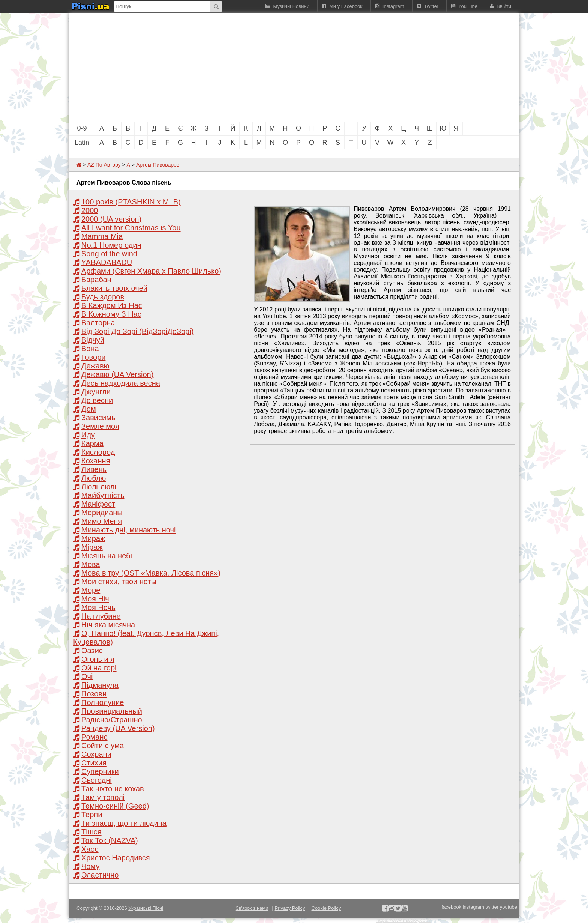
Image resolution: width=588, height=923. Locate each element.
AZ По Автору (104, 165)
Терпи (92, 815)
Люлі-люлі (99, 487)
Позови (94, 694)
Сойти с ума (103, 746)
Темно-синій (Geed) (115, 806)
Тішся (91, 832)
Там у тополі (103, 797)
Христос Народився (116, 858)
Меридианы (102, 513)
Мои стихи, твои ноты (119, 582)
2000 (90, 210)
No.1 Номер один (111, 245)
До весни (97, 400)
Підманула (100, 685)
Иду (88, 435)
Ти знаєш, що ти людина (124, 823)
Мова (91, 564)
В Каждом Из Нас (112, 305)
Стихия (94, 763)
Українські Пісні (146, 908)
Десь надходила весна (121, 383)
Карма (92, 443)
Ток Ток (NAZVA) (110, 840)
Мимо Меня (102, 521)
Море (91, 590)
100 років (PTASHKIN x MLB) (131, 202)
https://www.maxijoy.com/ (404, 920)
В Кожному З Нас (111, 314)
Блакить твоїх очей (114, 288)
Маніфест (98, 504)
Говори (93, 357)
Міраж (92, 547)
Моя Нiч (95, 599)
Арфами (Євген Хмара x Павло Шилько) (151, 271)
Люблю (94, 478)
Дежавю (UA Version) (117, 374)
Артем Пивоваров (158, 165)
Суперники (100, 771)
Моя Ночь (98, 607)
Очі (87, 676)
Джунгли (96, 392)
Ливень (94, 469)
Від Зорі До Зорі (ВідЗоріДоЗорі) (137, 331)
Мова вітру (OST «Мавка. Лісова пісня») (151, 573)
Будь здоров (103, 297)
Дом (89, 409)
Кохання (96, 461)
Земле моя (100, 426)
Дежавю (95, 366)
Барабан (96, 280)
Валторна (98, 323)
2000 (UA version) (111, 219)
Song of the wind (109, 254)
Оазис (92, 651)
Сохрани (96, 754)
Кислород (98, 452)
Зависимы (99, 418)
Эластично (100, 875)
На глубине (101, 616)
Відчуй (93, 340)
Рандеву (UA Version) (118, 728)
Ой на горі (99, 668)
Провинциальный (112, 711)
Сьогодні (97, 780)
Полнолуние (103, 702)
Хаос (90, 849)
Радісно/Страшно (112, 720)
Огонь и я (98, 659)
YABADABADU (107, 262)
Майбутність (103, 495)
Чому (90, 866)
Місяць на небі (107, 556)
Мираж (93, 538)
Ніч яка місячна (108, 625)
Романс (94, 737)
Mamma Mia (102, 236)
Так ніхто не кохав (113, 789)
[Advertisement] (253, 67)
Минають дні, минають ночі (128, 530)
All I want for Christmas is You (131, 228)
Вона (90, 349)
